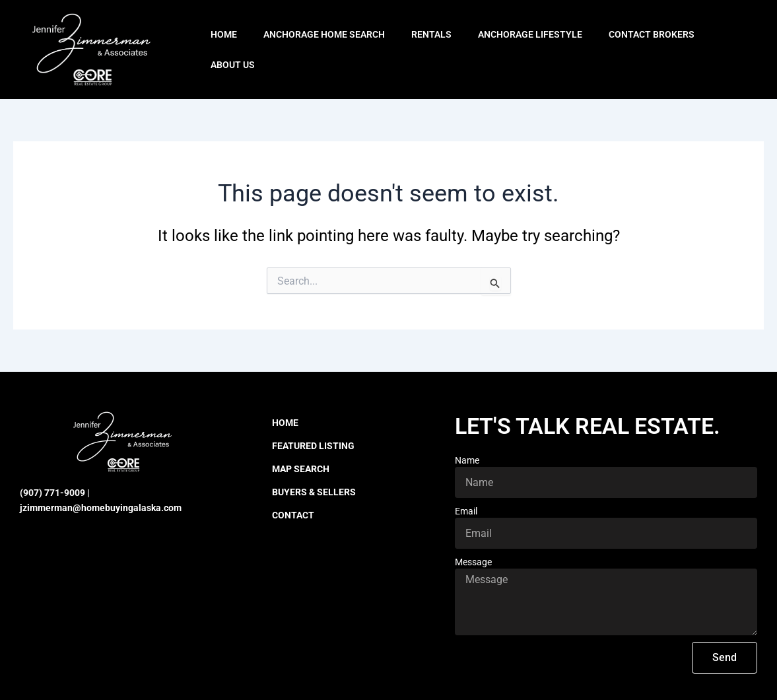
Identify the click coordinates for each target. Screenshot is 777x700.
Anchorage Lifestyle (530, 34)
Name (467, 460)
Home (224, 34)
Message (473, 562)
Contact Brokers (652, 34)
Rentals (431, 34)
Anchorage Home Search (324, 34)
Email (466, 511)
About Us (233, 65)
